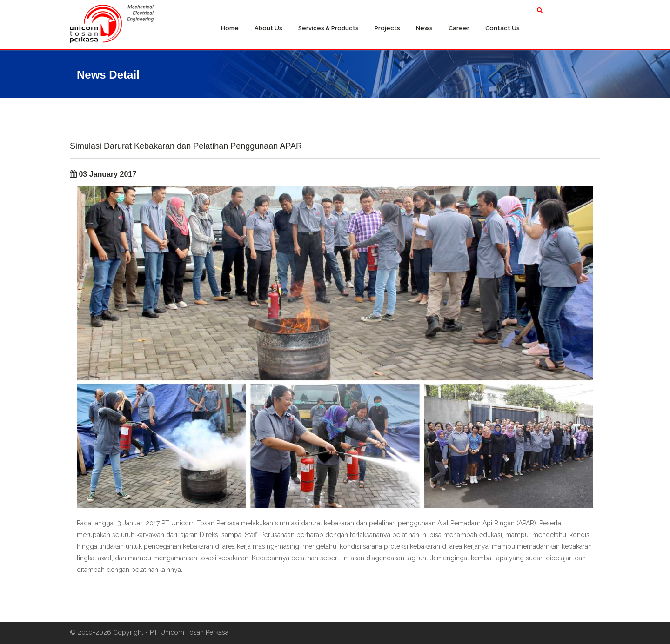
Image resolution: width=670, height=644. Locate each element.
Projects (387, 28)
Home (230, 28)
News (424, 28)
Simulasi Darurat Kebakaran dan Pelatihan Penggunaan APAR (186, 146)
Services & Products (328, 28)
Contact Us (502, 28)
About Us (268, 28)
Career (459, 28)
